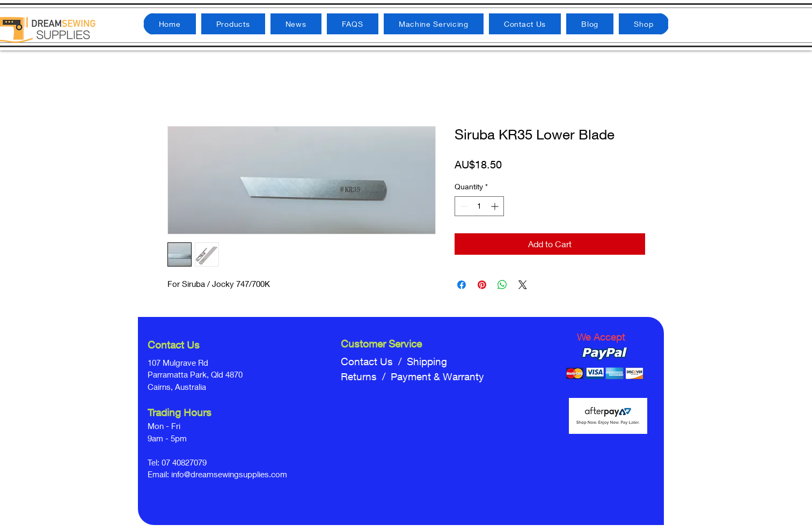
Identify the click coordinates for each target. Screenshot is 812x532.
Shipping (427, 361)
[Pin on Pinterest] (482, 285)
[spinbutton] (479, 206)
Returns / (366, 376)
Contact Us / (374, 361)
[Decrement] (463, 206)
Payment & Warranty (437, 376)
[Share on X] (523, 285)
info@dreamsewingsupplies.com (229, 474)
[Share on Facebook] (462, 285)
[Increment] (496, 206)
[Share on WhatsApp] (502, 285)
